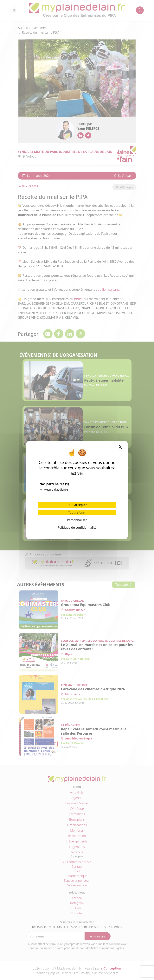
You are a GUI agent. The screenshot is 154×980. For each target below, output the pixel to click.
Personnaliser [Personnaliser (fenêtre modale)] (77, 520)
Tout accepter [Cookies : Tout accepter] (77, 505)
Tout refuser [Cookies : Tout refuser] (77, 512)
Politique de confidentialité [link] (77, 527)
